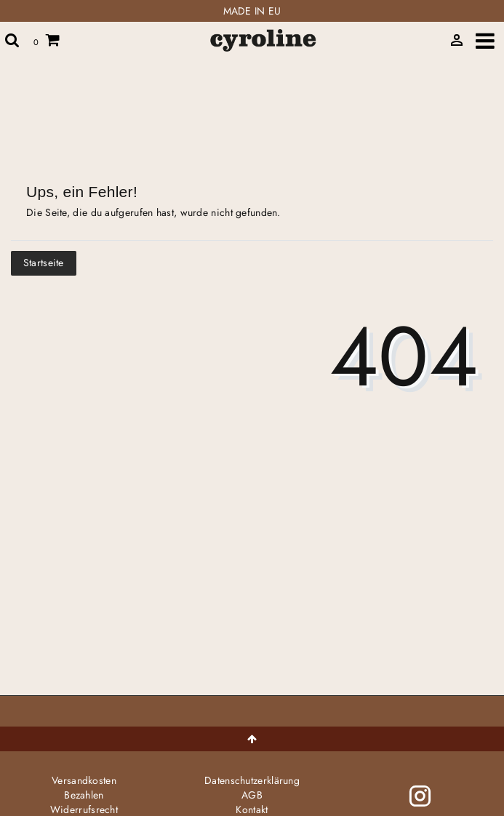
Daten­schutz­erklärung (252, 780)
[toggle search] (12, 40)
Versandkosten (84, 780)
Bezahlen (84, 795)
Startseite (44, 263)
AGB (252, 795)
